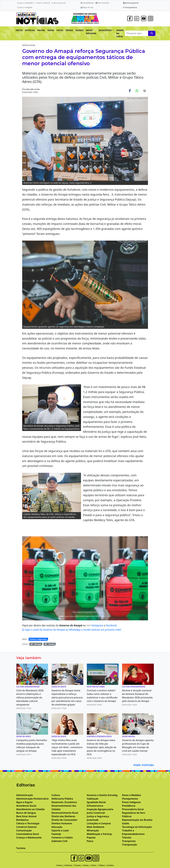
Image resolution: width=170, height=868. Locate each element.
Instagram (98, 625)
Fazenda (56, 834)
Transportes (129, 841)
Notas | (87, 865)
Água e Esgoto (24, 802)
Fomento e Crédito (62, 838)
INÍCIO (19, 30)
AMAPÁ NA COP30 (120, 33)
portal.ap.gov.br (131, 3)
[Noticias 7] (88, 616)
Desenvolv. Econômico (64, 802)
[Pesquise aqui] (152, 33)
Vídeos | (103, 865)
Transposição (130, 845)
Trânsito (127, 838)
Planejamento (130, 799)
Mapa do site (87, 7)
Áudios (110, 865)
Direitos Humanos (62, 823)
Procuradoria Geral (133, 809)
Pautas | (79, 865)
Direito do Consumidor (65, 820)
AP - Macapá (36, 644)
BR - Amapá (50, 644)
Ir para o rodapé (25, 7)
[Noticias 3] (67, 616)
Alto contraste (102, 3)
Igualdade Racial (96, 802)
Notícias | (69, 865)
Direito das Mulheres (63, 816)
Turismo (21, 848)
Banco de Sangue (26, 813)
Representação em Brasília (137, 820)
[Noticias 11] (104, 616)
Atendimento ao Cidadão (31, 809)
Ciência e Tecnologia (28, 823)
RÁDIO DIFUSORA (91, 32)
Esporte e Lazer (60, 830)
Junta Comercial (96, 813)
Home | (60, 865)
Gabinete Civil (60, 841)
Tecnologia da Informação (137, 827)
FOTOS (60, 30)
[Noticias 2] (61, 616)
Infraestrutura (95, 806)
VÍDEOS (69, 30)
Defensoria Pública (62, 799)
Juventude (93, 820)
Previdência (129, 806)
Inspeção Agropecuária (100, 809)
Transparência (130, 7)
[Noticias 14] (109, 616)
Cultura (56, 795)
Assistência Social (26, 806)
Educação (57, 827)
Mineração (93, 830)
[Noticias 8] (93, 616)
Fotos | (95, 865)
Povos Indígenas (132, 802)
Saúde (126, 823)
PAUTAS (41, 30)
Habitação (93, 799)
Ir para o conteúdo (26, 3)
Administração (25, 795)
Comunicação (24, 830)
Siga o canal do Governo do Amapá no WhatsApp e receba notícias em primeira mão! (72, 630)
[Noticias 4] (72, 616)
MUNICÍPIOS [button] (105, 30)
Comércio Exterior (27, 827)
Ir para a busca (58, 3)
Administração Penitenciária (32, 799)
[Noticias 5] (77, 616)
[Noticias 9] (98, 616)
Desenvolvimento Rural (65, 813)
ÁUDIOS (79, 30)
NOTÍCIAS (30, 30)
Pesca (90, 841)
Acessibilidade (87, 3)
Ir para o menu (43, 3)
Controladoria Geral (28, 834)
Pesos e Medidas (132, 795)
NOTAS (51, 30)
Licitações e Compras (99, 823)
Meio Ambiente (96, 827)
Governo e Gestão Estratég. (102, 795)
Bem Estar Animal (26, 816)
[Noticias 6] (82, 616)
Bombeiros (22, 820)
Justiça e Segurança (38, 639)
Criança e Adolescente (29, 838)
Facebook (111, 625)
